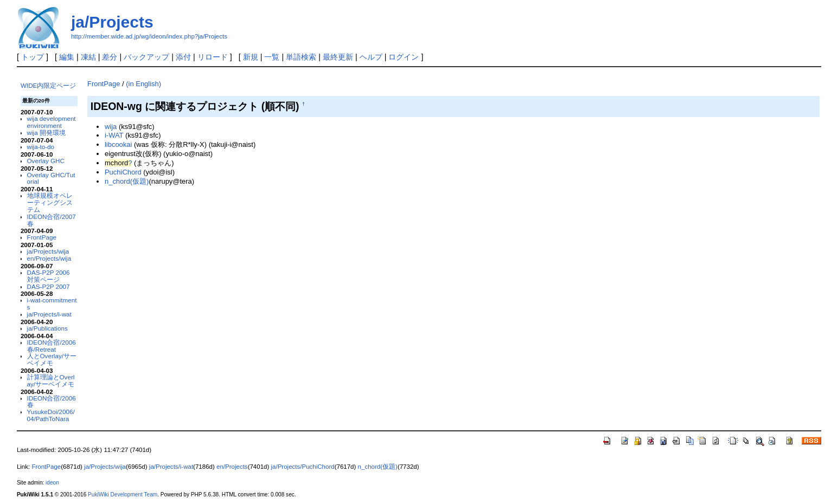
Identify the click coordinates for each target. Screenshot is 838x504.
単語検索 (301, 57)
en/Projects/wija (49, 258)
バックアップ (146, 57)
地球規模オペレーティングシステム (50, 202)
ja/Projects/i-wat (49, 314)
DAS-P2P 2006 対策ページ (49, 276)
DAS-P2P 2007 (49, 286)
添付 (183, 57)
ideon (52, 483)
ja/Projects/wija (48, 251)
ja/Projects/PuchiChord (303, 467)
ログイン (404, 57)
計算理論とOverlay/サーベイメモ (51, 380)
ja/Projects (112, 22)
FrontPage (42, 237)
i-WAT (114, 135)
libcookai (118, 144)
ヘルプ (371, 57)
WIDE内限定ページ (48, 85)
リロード (213, 57)
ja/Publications (47, 328)
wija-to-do (41, 147)
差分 (110, 57)
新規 (251, 57)
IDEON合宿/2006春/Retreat (52, 346)
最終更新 (338, 57)
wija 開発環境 (46, 133)
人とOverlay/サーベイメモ (52, 359)
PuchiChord (123, 172)
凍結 (88, 57)
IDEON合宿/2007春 (52, 220)
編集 (67, 57)
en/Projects (232, 467)
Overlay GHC (46, 161)
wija (111, 127)
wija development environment (52, 122)
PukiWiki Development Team (123, 495)
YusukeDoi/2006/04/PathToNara (51, 415)
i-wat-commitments (52, 303)
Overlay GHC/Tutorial (51, 178)
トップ (33, 57)
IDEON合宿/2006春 (52, 402)
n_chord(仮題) (127, 181)
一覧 (272, 57)
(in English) (143, 84)
